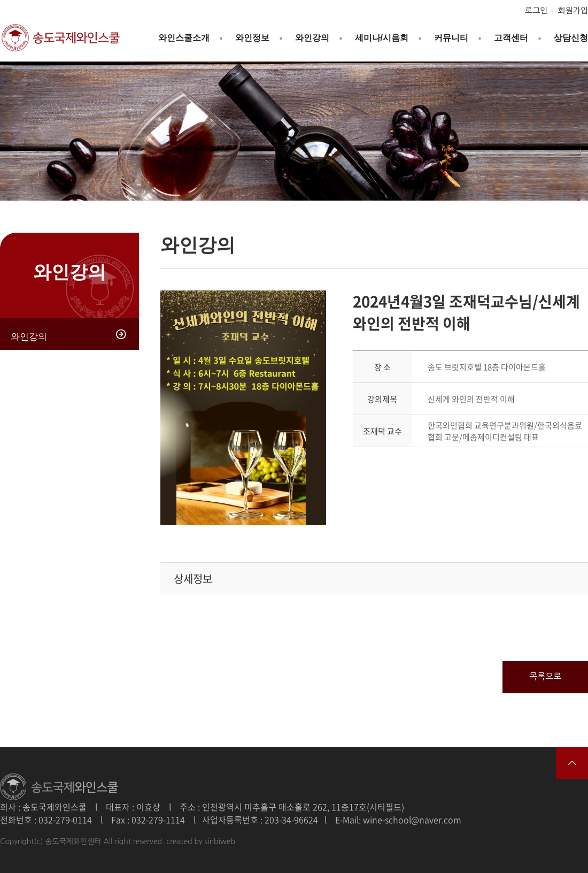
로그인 (536, 10)
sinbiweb (220, 841)
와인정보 (252, 38)
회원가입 (573, 10)
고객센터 (511, 38)
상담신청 (571, 38)
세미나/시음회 (382, 38)
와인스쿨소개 (184, 38)
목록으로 (545, 676)
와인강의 (312, 38)
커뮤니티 (451, 38)
